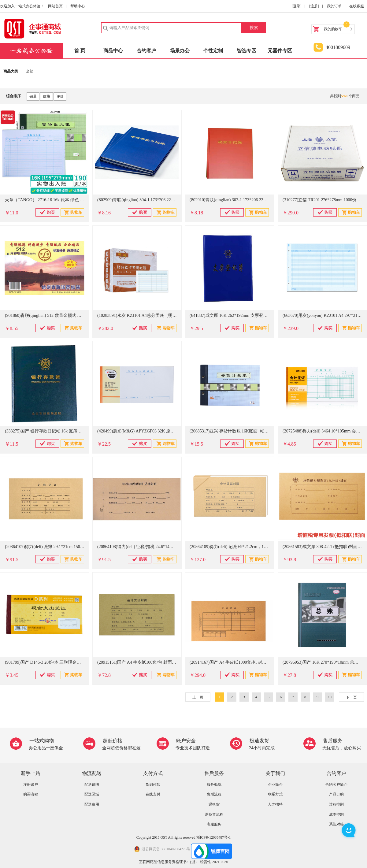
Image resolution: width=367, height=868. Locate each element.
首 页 (80, 51)
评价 (60, 96)
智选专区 (247, 51)
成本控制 (336, 814)
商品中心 (113, 51)
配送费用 (92, 804)
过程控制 (336, 804)
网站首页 (55, 6)
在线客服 (357, 6)
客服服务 (214, 824)
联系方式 (275, 794)
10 (330, 697)
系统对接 (336, 824)
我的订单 (334, 6)
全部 (30, 71)
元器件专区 (280, 51)
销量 (33, 96)
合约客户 (146, 51)
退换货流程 (214, 814)
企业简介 (275, 785)
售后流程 (214, 794)
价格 (46, 96)
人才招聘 (275, 804)
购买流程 (31, 794)
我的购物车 (333, 29)
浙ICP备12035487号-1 (214, 837)
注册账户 (31, 785)
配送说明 (92, 785)
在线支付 (153, 794)
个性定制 (213, 51)
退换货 (214, 804)
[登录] (297, 6)
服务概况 (214, 785)
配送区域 (92, 794)
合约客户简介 (336, 785)
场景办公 (180, 51)
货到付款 (153, 785)
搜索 (254, 28)
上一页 (198, 697)
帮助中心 (78, 6)
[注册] (314, 6)
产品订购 (336, 794)
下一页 (351, 697)
